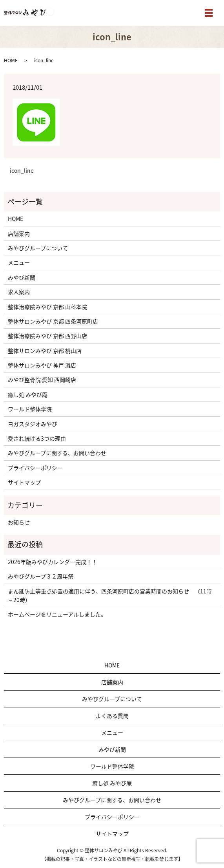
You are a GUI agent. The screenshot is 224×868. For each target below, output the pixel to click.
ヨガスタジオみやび (33, 424)
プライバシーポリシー (35, 468)
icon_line (22, 171)
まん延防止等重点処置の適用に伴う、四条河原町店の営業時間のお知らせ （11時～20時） (110, 595)
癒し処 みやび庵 (28, 394)
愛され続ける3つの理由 (37, 438)
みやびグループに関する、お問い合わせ (57, 453)
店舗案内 (19, 233)
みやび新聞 (22, 277)
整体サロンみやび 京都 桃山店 (45, 351)
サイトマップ (24, 482)
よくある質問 (115, 716)
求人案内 (19, 292)
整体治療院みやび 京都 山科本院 (47, 307)
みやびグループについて (38, 248)
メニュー (19, 262)
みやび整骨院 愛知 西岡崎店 (42, 380)
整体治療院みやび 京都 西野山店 (47, 336)
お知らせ (19, 522)
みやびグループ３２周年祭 (41, 576)
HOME (11, 60)
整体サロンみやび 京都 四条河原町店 (53, 321)
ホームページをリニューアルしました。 (57, 614)
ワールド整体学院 (30, 409)
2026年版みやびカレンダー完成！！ (53, 562)
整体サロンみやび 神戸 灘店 (42, 365)
